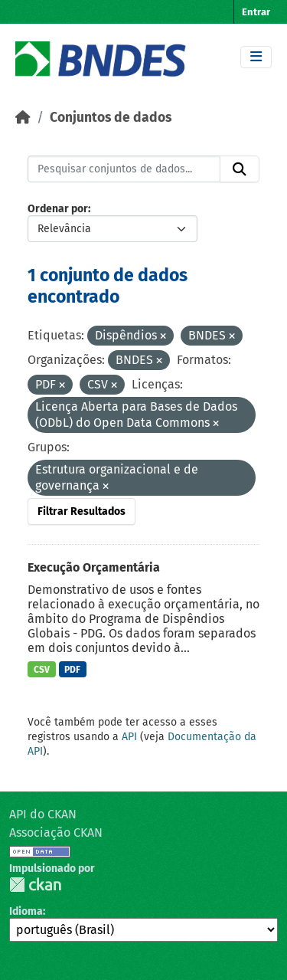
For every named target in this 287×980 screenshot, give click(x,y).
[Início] (23, 118)
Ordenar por (58, 209)
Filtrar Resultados (82, 511)
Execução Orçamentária (94, 567)
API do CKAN (43, 814)
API (129, 737)
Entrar (256, 12)
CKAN (35, 885)
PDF (72, 670)
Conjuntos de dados (111, 118)
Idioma (26, 911)
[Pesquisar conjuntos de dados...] (124, 169)
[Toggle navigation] (256, 57)
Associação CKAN (56, 833)
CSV (42, 670)
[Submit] (240, 169)
